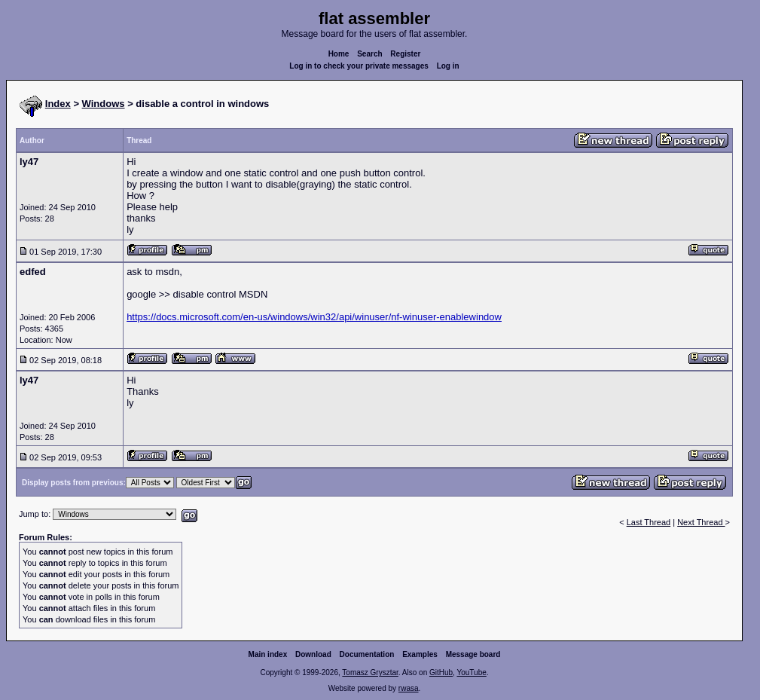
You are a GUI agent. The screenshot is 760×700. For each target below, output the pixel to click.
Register (405, 54)
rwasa (409, 688)
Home (339, 54)
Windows (104, 104)
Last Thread (649, 522)
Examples (420, 654)
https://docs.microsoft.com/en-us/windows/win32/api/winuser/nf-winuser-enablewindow (314, 317)
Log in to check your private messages (359, 66)
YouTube (471, 672)
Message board (473, 654)
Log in (448, 66)
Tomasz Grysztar (370, 672)
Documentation (367, 654)
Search (369, 54)
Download (313, 654)
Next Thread (701, 522)
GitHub (441, 672)
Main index (268, 654)
